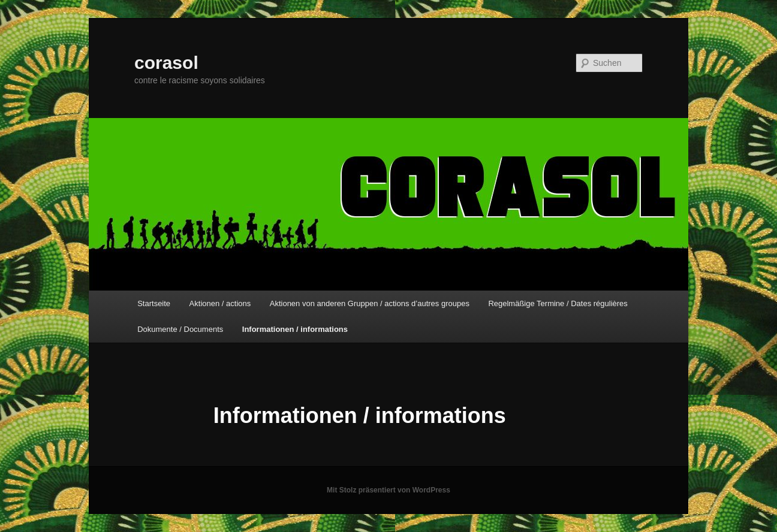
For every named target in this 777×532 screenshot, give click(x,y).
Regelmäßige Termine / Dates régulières (558, 303)
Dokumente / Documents (180, 329)
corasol (166, 63)
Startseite (154, 303)
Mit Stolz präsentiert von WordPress (389, 490)
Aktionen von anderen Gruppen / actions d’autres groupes (370, 303)
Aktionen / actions (220, 303)
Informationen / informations (295, 329)
